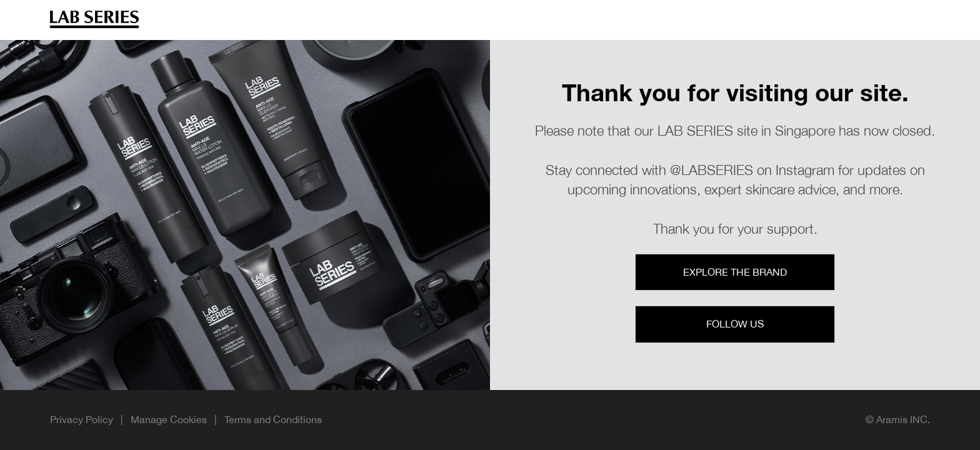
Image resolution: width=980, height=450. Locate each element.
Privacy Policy (82, 419)
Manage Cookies (170, 419)
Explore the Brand (735, 272)
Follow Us (735, 324)
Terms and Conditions (273, 419)
